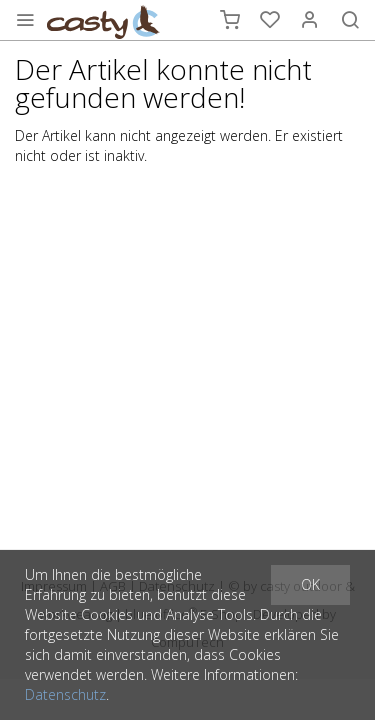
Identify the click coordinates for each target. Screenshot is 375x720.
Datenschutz (65, 694)
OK (310, 584)
